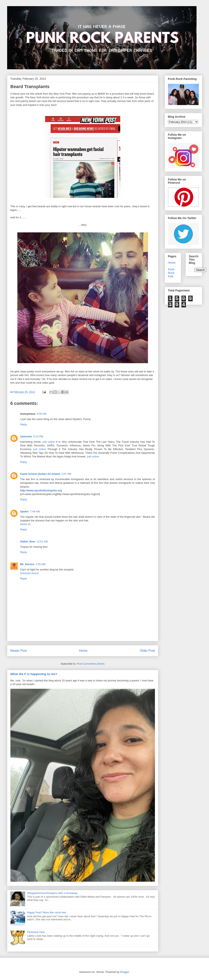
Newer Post (19, 651)
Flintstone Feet (36, 932)
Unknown (26, 436)
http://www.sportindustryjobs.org (41, 490)
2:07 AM (66, 474)
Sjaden (25, 511)
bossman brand (29, 573)
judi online (49, 442)
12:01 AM (42, 542)
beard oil (25, 524)
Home (83, 651)
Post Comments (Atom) (91, 664)
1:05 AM (41, 564)
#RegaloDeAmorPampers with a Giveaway (52, 893)
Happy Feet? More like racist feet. (47, 912)
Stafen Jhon (28, 542)
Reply (24, 424)
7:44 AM (35, 511)
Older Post (147, 651)
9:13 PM (38, 436)
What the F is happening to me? (34, 674)
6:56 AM (42, 414)
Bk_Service (27, 564)
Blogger (125, 972)
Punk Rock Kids (171, 273)
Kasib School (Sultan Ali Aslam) (40, 474)
